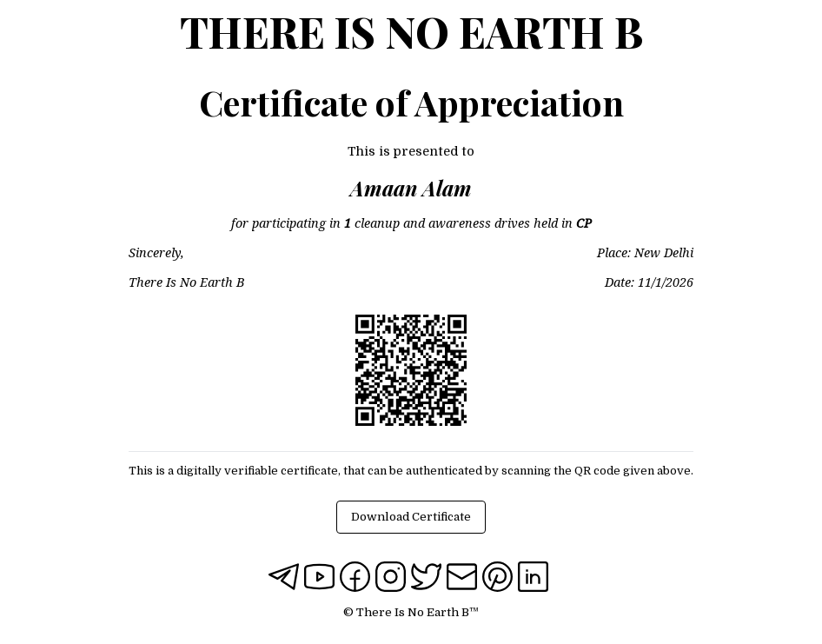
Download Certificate (411, 517)
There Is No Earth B (411, 31)
